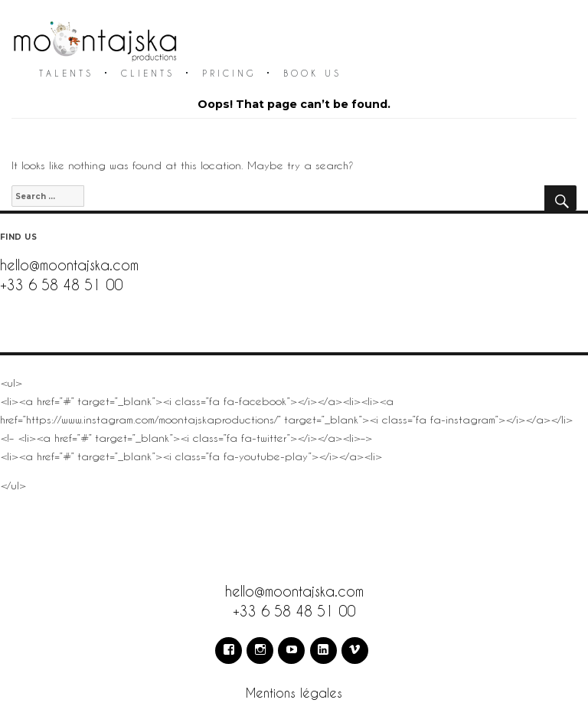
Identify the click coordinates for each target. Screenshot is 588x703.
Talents (66, 73)
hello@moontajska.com (69, 265)
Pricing (229, 73)
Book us (312, 73)
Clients (148, 73)
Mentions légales (294, 693)
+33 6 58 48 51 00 (61, 284)
